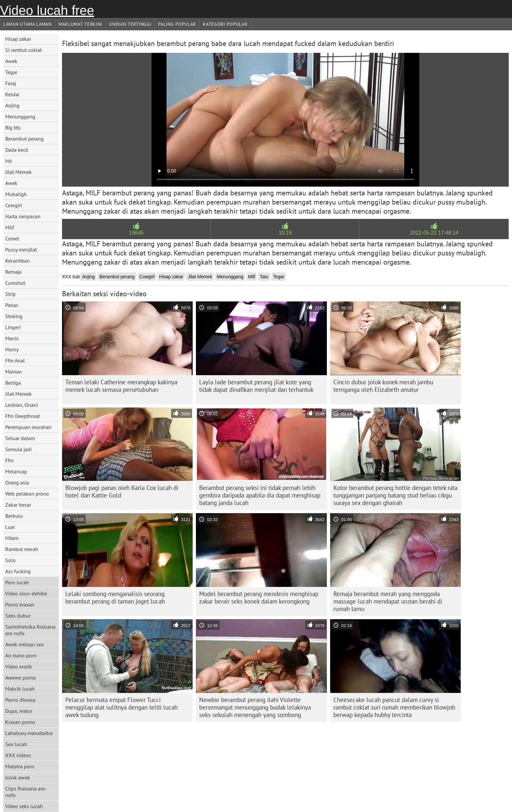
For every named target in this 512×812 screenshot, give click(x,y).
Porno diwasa (20, 700)
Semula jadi (18, 449)
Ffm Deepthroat (23, 416)
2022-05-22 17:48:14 (434, 233)
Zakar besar (18, 505)
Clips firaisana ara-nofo (26, 792)
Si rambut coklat (24, 50)
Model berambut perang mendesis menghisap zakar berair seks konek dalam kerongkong (259, 598)
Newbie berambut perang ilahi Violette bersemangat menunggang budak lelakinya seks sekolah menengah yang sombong (255, 707)
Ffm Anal (15, 360)
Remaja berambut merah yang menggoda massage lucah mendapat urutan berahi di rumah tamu (388, 601)
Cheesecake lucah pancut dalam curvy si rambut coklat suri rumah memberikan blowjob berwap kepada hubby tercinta (394, 707)
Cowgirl (14, 205)
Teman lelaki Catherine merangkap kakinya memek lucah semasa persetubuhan (121, 386)
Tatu (264, 277)
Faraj (11, 83)
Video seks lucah (24, 806)
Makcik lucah (20, 689)
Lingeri (13, 327)
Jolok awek (18, 777)
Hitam (12, 538)
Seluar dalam (20, 438)
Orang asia (17, 483)
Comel (12, 238)
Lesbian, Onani (22, 405)
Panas (12, 305)
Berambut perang (24, 139)
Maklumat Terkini (80, 24)
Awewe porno (21, 678)
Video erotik (19, 666)
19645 (136, 233)
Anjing (12, 105)
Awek (11, 61)
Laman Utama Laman (27, 24)
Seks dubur (18, 616)
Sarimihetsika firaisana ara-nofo (30, 630)
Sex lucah (16, 744)
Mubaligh (16, 194)
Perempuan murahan (28, 427)
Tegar (11, 72)
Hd (8, 161)
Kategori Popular (225, 24)
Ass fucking (18, 571)
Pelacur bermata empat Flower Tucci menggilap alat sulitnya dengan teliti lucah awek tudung (121, 707)
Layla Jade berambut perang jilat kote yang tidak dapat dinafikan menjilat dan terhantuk (256, 386)
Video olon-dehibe (26, 593)
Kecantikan (17, 261)
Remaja (13, 272)
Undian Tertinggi (130, 24)
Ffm (9, 460)
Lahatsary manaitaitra (29, 733)
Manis (12, 338)
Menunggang (20, 116)
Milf (10, 227)
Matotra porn (20, 766)
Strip (10, 294)
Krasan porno (20, 722)
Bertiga (13, 383)
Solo (10, 560)
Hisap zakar (18, 39)
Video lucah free (47, 10)
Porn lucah (17, 582)
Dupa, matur (19, 711)
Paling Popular (177, 24)
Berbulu (14, 516)
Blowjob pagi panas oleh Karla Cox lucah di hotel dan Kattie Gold (122, 491)
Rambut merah (22, 549)
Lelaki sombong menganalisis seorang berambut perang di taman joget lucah (115, 598)
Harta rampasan (23, 216)
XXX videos (18, 755)
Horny (12, 349)
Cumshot (15, 283)
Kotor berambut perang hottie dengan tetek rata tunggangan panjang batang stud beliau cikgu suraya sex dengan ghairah (395, 495)
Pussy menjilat (21, 250)
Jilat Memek (18, 172)
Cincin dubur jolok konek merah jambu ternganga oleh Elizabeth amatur (383, 386)
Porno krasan (20, 605)
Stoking (14, 316)
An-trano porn (21, 655)
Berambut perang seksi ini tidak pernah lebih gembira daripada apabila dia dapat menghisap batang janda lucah (260, 495)
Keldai (12, 94)
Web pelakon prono (27, 494)
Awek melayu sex (24, 644)
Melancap (16, 471)
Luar (10, 527)
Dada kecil (17, 150)
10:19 (285, 233)
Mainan (14, 372)
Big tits (13, 128)
